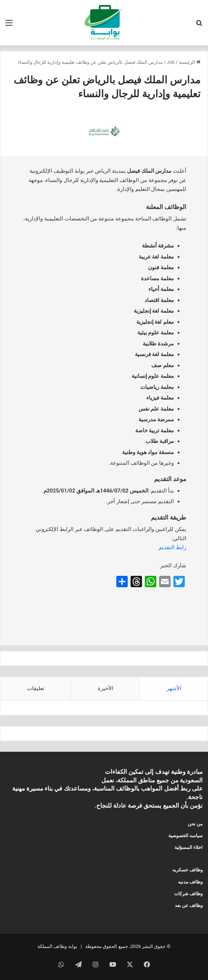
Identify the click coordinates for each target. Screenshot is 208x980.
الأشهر (174, 688)
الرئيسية (190, 62)
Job (171, 62)
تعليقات (36, 688)
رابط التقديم (173, 547)
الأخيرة (105, 688)
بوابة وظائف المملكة (57, 946)
